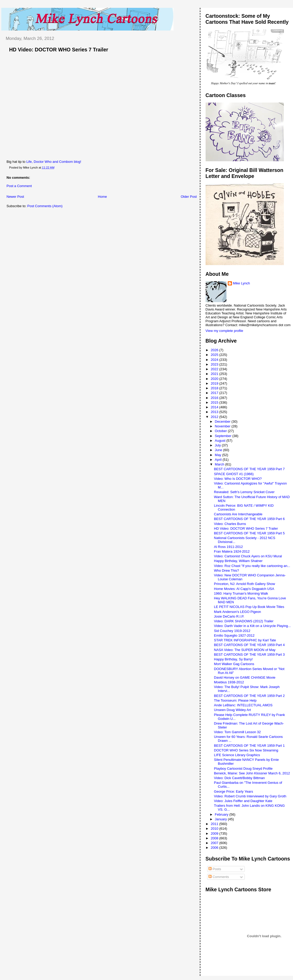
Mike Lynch (241, 283)
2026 (215, 350)
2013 (215, 412)
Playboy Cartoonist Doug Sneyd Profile (243, 769)
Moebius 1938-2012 (229, 682)
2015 (215, 402)
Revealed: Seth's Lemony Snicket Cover (244, 492)
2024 (215, 360)
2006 (215, 848)
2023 (215, 364)
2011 (215, 824)
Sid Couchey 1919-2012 (232, 631)
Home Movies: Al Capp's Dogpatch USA (244, 589)
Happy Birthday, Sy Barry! (233, 659)
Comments (219, 877)
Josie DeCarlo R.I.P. (229, 616)
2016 (215, 398)
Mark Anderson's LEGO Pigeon (237, 612)
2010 (215, 829)
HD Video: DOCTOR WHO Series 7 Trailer (59, 50)
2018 (215, 388)
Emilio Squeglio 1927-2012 (234, 635)
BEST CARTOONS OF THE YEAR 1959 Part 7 (249, 469)
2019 (215, 383)
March (220, 464)
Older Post (189, 197)
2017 (215, 393)
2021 (215, 374)
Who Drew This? (226, 570)
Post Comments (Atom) (45, 206)
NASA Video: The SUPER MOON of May (245, 650)
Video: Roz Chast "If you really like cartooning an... (252, 566)
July (218, 445)
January (221, 819)
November (223, 426)
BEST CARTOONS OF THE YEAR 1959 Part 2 (249, 696)
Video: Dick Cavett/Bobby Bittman (239, 778)
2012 (215, 417)
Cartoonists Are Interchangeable (238, 514)
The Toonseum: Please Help (235, 700)
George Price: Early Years (234, 791)
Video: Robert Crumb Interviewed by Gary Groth (250, 796)
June (219, 450)
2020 (215, 379)
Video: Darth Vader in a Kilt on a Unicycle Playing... (252, 626)
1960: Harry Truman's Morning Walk (241, 593)
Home (102, 197)
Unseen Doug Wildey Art (232, 710)
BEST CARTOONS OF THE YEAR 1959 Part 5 (249, 533)
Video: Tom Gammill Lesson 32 (237, 732)
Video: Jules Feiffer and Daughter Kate (243, 801)
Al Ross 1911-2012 (228, 547)
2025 (215, 355)
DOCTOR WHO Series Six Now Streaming (246, 750)
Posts (215, 869)
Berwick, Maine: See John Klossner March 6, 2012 (252, 773)
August (220, 441)
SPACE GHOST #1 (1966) (234, 474)
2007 (215, 843)
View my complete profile (224, 331)
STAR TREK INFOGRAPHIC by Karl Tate (245, 640)
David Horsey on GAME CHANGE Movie (245, 677)
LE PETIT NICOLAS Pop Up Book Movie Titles (249, 607)
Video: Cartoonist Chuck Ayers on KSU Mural (248, 556)
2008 (215, 838)
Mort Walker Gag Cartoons (234, 664)
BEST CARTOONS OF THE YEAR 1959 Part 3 (249, 655)
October (221, 431)
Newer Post (15, 197)
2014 (215, 407)
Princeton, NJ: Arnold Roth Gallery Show (244, 584)
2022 (215, 369)
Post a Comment (19, 186)
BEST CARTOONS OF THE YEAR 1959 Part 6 (249, 519)
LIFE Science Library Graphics (237, 755)
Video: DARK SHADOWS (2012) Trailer (244, 621)
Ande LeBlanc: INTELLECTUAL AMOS (243, 705)
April (219, 460)
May (218, 455)
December (223, 422)
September (223, 436)
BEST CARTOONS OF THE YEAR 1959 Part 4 (249, 645)
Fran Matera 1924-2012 (232, 551)
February (222, 814)
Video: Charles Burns (230, 524)
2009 (215, 833)
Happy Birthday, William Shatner (238, 561)
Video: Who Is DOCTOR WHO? (238, 479)
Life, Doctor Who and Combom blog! (54, 162)
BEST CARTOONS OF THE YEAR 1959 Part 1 (249, 746)
